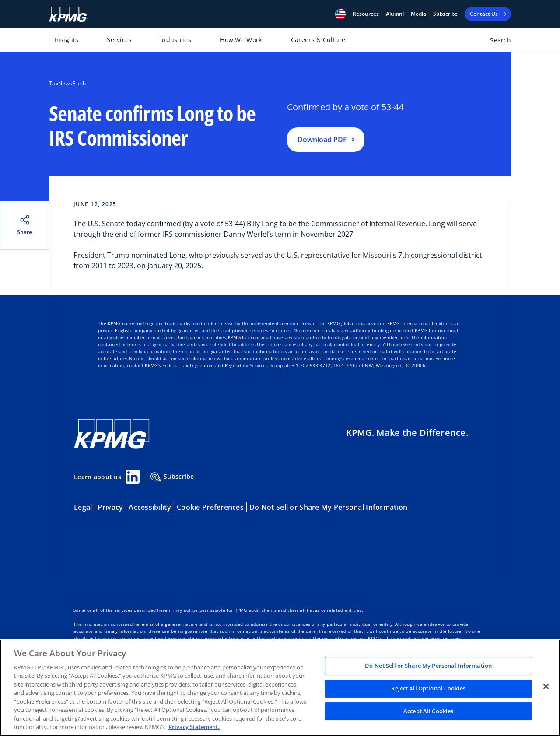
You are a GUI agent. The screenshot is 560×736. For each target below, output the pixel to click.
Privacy (110, 507)
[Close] (546, 687)
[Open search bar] (495, 42)
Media (418, 14)
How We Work (241, 40)
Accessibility (150, 507)
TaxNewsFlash (67, 83)
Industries (176, 40)
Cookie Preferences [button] (210, 507)
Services (119, 40)
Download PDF (322, 140)
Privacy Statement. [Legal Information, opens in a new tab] (194, 727)
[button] (340, 14)
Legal (83, 507)
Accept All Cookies (428, 711)
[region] (280, 688)
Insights (67, 40)
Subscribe (445, 14)
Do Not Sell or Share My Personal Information (328, 507)
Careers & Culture (318, 40)
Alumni (395, 14)
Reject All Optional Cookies (428, 688)
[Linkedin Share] (133, 477)
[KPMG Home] (69, 14)
